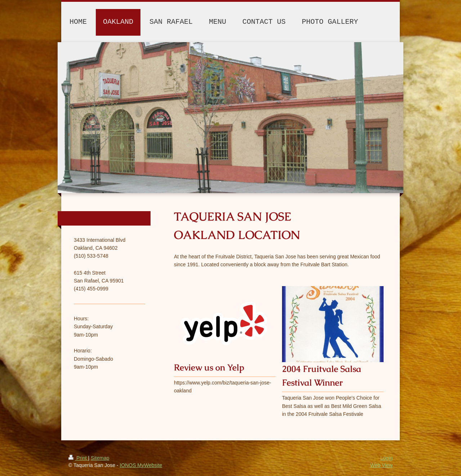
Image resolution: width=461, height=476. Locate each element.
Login (386, 458)
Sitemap (100, 458)
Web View (381, 465)
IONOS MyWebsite (141, 465)
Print (78, 458)
